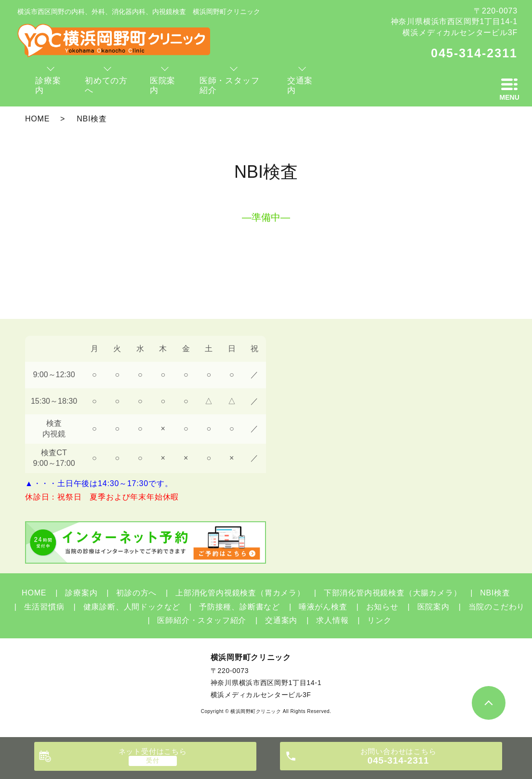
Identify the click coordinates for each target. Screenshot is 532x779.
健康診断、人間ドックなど (132, 607)
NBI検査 (495, 593)
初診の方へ (136, 593)
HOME (37, 119)
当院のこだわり (497, 607)
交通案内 (281, 620)
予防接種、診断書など (239, 607)
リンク (379, 620)
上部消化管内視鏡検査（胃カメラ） (240, 593)
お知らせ (382, 607)
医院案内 (433, 607)
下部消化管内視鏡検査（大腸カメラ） (393, 593)
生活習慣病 (44, 607)
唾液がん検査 (323, 607)
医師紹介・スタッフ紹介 (202, 620)
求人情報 (332, 620)
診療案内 (81, 593)
